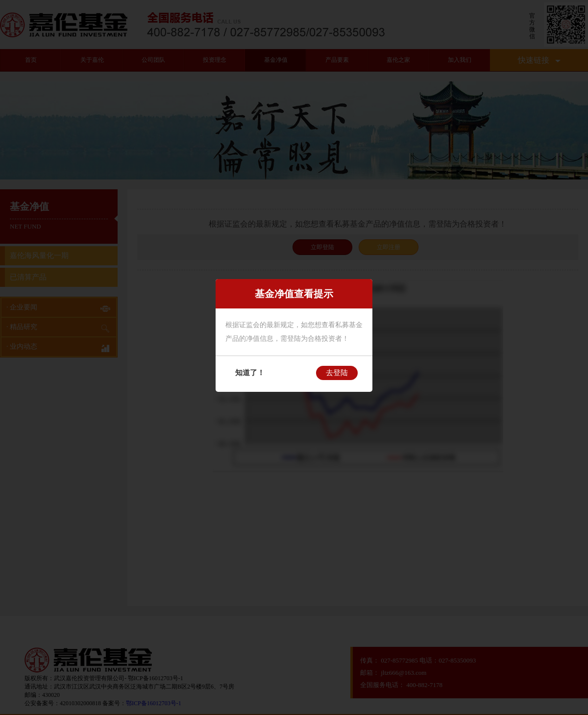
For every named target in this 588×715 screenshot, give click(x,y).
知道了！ (250, 373)
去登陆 (337, 373)
